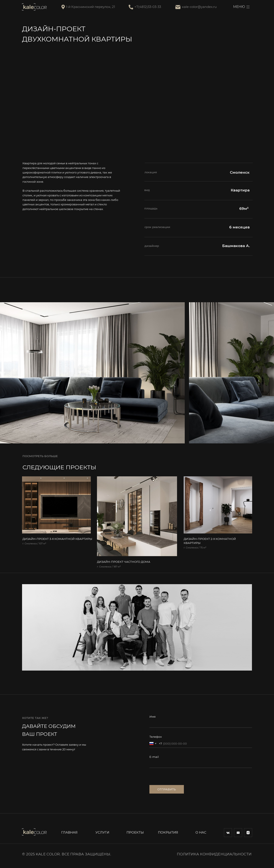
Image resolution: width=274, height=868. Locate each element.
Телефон (156, 737)
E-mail (154, 757)
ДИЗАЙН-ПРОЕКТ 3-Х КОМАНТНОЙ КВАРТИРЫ (57, 539)
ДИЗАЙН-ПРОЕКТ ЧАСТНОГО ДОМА (124, 562)
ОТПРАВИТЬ (167, 789)
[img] (56, 505)
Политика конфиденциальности (214, 854)
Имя (153, 717)
